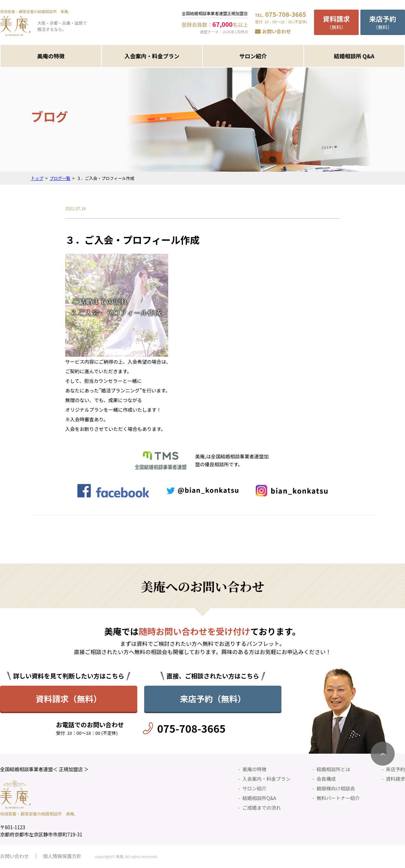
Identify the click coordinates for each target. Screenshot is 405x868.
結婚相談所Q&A (259, 798)
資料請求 (395, 779)
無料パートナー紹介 (338, 798)
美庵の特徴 (51, 56)
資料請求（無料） (69, 699)
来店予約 (395, 769)
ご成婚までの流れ (262, 808)
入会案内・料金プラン (152, 56)
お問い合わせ (277, 31)
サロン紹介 (253, 56)
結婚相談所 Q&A (354, 56)
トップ (37, 178)
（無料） (336, 22)
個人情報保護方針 (62, 856)
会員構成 (326, 779)
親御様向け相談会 (336, 788)
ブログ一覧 (60, 178)
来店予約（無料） (213, 699)
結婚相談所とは (333, 769)
